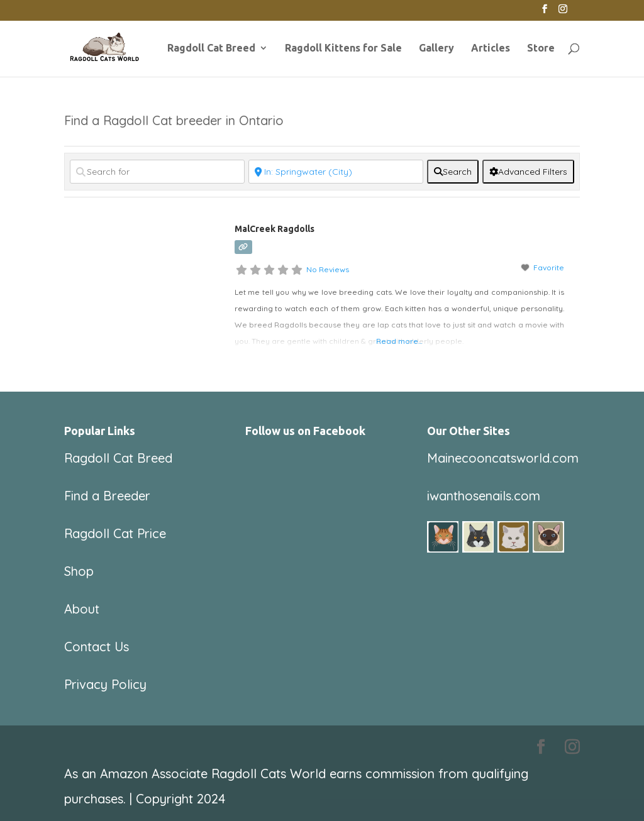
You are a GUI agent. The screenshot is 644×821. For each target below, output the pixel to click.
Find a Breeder (107, 496)
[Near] (336, 172)
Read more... (399, 341)
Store (541, 48)
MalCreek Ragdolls (275, 229)
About (82, 609)
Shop (79, 571)
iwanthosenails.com (484, 496)
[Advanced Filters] (528, 172)
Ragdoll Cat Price (115, 533)
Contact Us (97, 647)
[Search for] (157, 172)
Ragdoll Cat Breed (211, 48)
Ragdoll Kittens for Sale (343, 48)
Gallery (436, 48)
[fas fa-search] (453, 172)
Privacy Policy (105, 684)
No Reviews (328, 269)
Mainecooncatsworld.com (503, 458)
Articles (491, 48)
